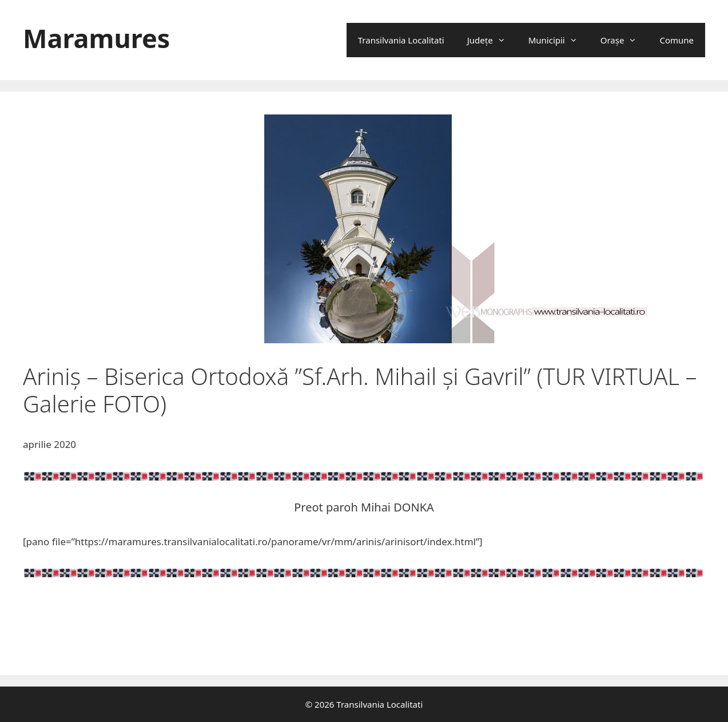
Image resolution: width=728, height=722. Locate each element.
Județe (492, 40)
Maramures (96, 38)
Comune (677, 40)
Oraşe (624, 40)
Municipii (559, 40)
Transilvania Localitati (401, 40)
